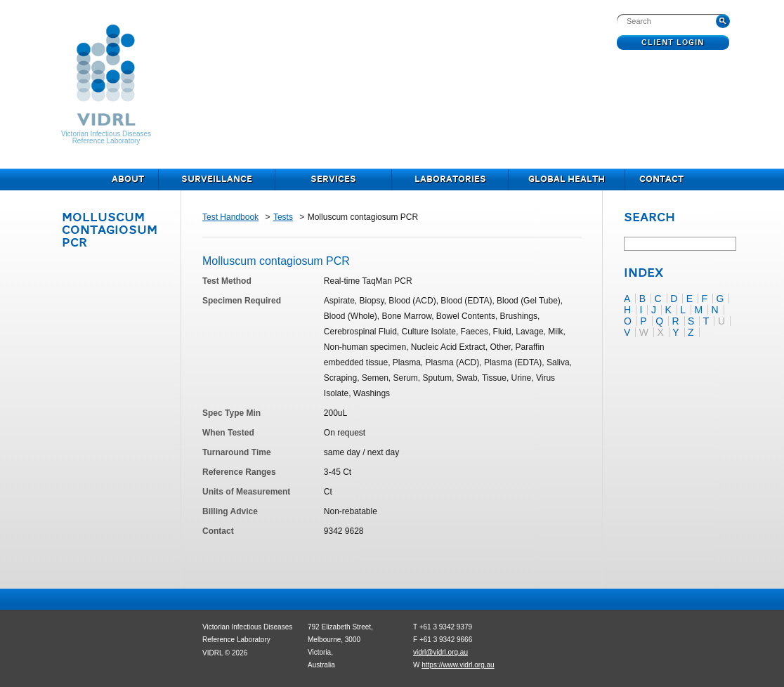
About (128, 180)
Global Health (567, 180)
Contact (661, 180)
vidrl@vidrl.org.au (440, 652)
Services (333, 180)
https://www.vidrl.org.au (458, 665)
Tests (283, 217)
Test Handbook (230, 217)
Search (649, 218)
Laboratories (450, 180)
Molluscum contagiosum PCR (110, 231)
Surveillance (217, 180)
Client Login (673, 43)
